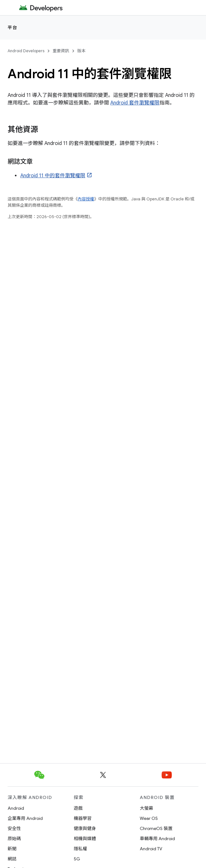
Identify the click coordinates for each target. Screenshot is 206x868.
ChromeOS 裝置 (156, 828)
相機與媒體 (85, 839)
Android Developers (26, 51)
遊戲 (78, 808)
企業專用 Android (25, 818)
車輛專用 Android (157, 839)
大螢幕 (146, 808)
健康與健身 (85, 828)
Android (16, 808)
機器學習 (83, 818)
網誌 (12, 859)
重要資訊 (61, 51)
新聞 (12, 849)
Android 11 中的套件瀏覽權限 (53, 176)
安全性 (14, 828)
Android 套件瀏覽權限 (135, 103)
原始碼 (14, 839)
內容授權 (86, 199)
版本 (81, 51)
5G (77, 859)
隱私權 (80, 849)
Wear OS (149, 818)
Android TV (151, 849)
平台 (13, 28)
